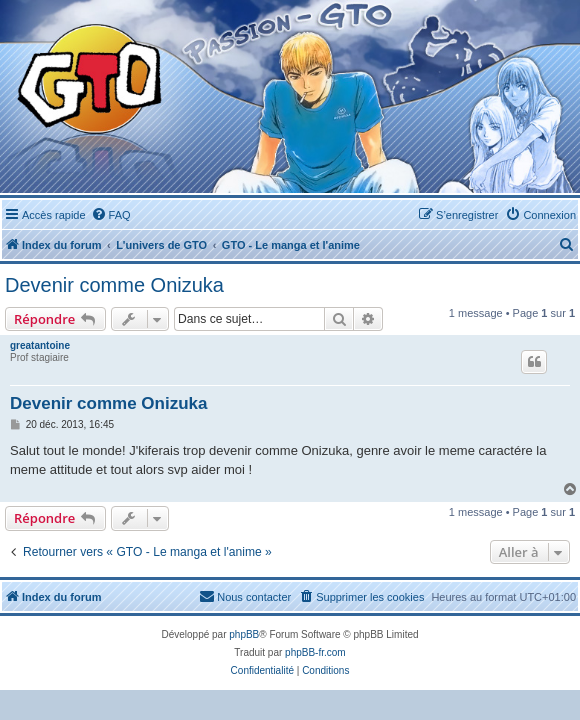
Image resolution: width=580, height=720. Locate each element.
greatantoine (40, 345)
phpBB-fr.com (315, 652)
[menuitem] (111, 215)
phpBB (244, 634)
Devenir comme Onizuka (114, 285)
